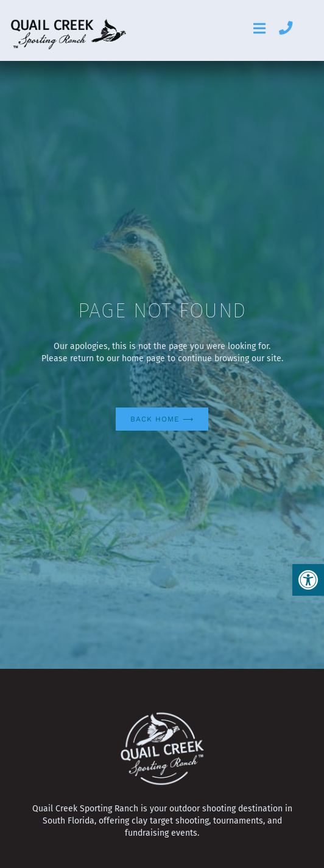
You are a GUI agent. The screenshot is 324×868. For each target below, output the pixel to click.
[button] (308, 580)
